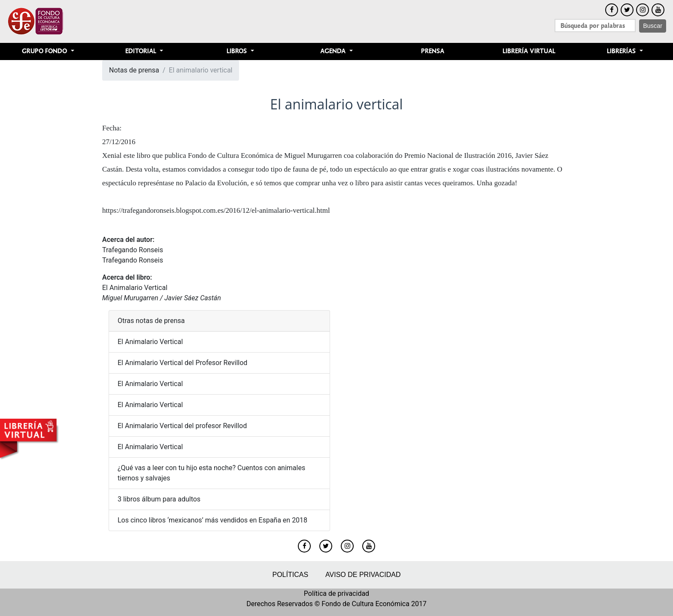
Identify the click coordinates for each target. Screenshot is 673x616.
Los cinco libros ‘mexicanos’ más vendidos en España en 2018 (212, 520)
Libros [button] (238, 51)
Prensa (433, 51)
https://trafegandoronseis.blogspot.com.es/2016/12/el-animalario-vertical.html (216, 210)
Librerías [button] (622, 51)
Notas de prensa (134, 70)
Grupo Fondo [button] (45, 51)
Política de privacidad (336, 593)
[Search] (595, 26)
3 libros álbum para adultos (159, 499)
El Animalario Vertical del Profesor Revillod (182, 363)
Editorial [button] (142, 51)
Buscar (653, 26)
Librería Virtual (529, 51)
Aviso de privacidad (363, 575)
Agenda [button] (334, 51)
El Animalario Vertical (135, 288)
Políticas (290, 575)
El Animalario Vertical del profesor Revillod (182, 426)
